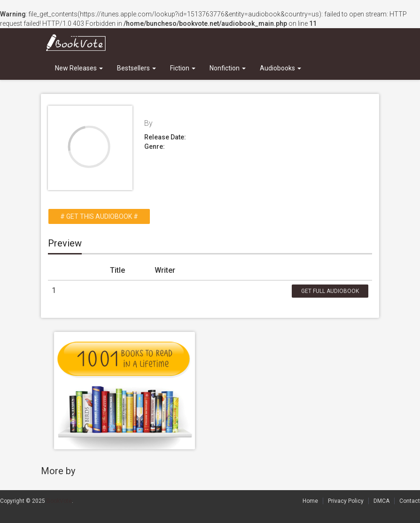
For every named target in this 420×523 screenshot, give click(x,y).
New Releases (79, 68)
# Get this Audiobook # (99, 216)
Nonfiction (228, 68)
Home (310, 501)
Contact (410, 501)
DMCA (381, 501)
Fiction (183, 68)
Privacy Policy (346, 501)
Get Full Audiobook (330, 291)
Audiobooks (280, 68)
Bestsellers (136, 68)
